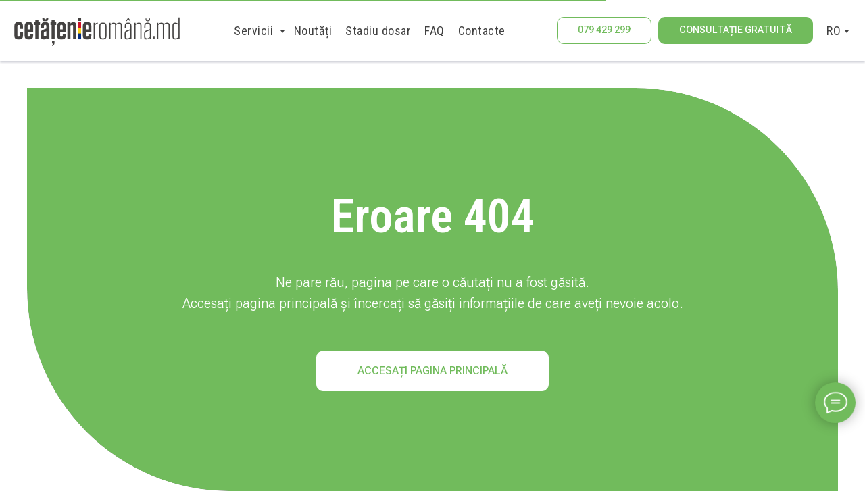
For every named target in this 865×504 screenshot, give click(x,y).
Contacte (482, 31)
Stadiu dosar (378, 31)
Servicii (255, 31)
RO (834, 31)
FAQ (435, 31)
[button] (736, 30)
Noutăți (313, 31)
